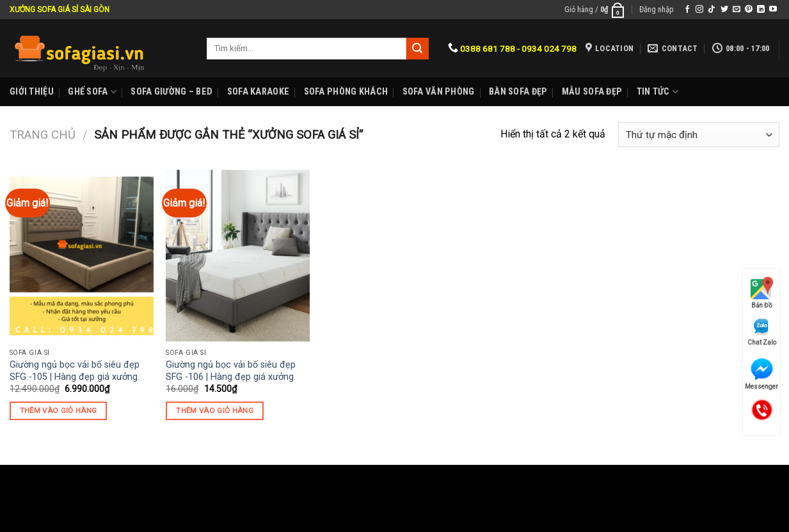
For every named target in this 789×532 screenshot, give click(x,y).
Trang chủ (43, 135)
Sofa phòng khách (346, 92)
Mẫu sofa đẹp (592, 92)
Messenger (761, 374)
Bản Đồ (762, 293)
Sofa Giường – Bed (171, 92)
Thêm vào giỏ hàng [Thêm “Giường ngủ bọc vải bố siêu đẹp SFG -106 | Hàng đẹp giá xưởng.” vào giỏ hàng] (215, 411)
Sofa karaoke (258, 92)
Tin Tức (658, 92)
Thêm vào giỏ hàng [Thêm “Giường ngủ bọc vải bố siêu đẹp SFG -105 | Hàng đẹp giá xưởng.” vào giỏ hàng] (59, 411)
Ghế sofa (92, 92)
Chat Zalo (762, 332)
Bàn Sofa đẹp (518, 92)
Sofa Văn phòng (439, 92)
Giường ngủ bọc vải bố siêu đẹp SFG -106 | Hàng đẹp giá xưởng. (231, 371)
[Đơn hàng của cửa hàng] (699, 135)
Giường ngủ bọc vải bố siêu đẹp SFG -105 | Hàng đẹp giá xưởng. (75, 371)
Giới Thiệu (32, 92)
